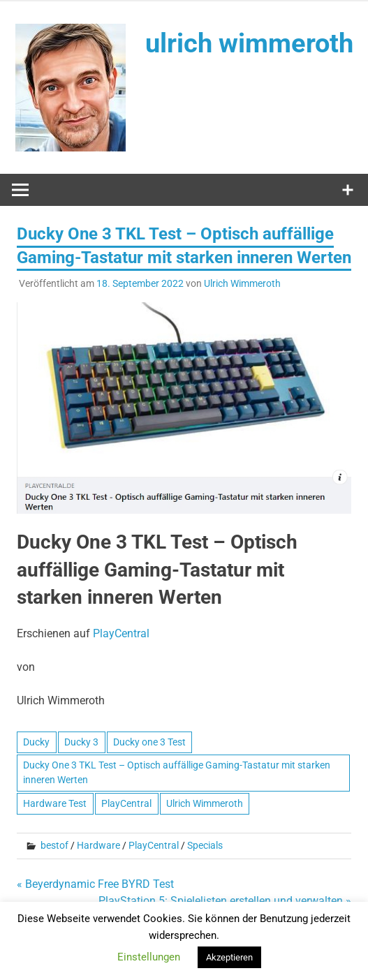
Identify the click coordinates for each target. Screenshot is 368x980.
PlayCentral (121, 633)
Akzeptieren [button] (229, 957)
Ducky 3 (81, 742)
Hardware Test (55, 803)
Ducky (36, 742)
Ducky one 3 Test (149, 742)
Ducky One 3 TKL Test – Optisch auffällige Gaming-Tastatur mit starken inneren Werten (177, 772)
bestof (54, 845)
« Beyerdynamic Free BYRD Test (95, 884)
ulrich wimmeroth (249, 43)
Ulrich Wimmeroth (242, 283)
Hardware (98, 845)
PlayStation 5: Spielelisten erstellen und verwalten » (225, 901)
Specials (205, 845)
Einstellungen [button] (149, 957)
